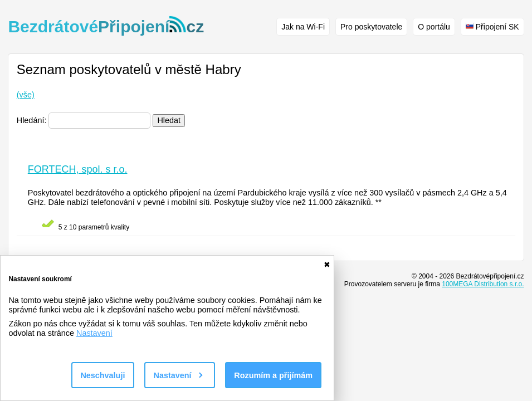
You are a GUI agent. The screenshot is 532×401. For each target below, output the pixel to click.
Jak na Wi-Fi (303, 27)
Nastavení (94, 333)
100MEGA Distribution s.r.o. (483, 284)
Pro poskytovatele (371, 27)
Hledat (169, 120)
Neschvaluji (103, 375)
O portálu (434, 27)
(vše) (26, 95)
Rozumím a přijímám (273, 375)
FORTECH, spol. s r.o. (78, 169)
